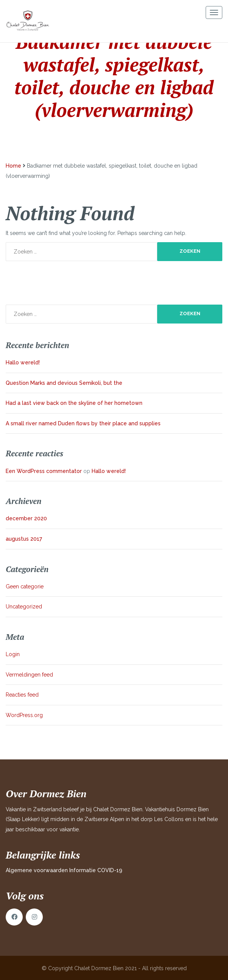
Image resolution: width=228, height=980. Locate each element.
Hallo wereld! (23, 362)
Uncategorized (24, 607)
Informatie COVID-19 (96, 870)
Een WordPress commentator (44, 471)
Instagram (34, 917)
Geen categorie (25, 586)
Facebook (14, 917)
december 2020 (26, 518)
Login (13, 654)
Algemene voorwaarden (37, 870)
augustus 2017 (24, 539)
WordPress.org (24, 715)
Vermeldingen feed (29, 675)
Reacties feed (22, 695)
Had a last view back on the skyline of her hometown (74, 403)
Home (13, 166)
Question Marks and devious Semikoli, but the (64, 383)
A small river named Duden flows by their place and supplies (83, 423)
